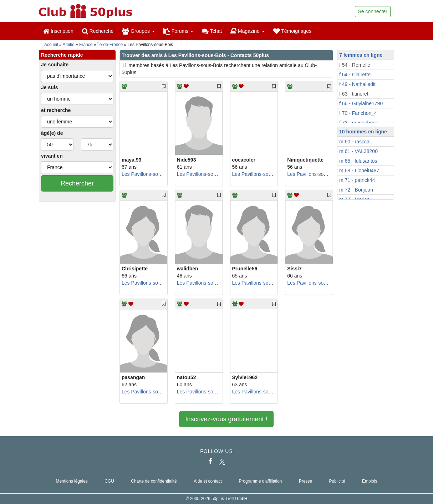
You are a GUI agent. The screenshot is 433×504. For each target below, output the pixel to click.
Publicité (337, 481)
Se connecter (373, 11)
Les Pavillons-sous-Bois (148, 174)
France (86, 45)
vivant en (52, 156)
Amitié (68, 45)
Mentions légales (72, 481)
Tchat (212, 31)
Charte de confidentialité (154, 481)
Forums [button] (178, 31)
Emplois (370, 481)
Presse (305, 481)
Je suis (49, 87)
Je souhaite (55, 65)
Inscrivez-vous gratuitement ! (226, 419)
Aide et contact (208, 481)
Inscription (58, 31)
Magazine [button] (247, 31)
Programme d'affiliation (260, 481)
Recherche (98, 31)
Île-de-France (110, 45)
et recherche (56, 110)
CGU (109, 481)
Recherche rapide (62, 55)
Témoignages (292, 31)
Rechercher (77, 183)
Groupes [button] (138, 31)
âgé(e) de (52, 133)
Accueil (51, 45)
